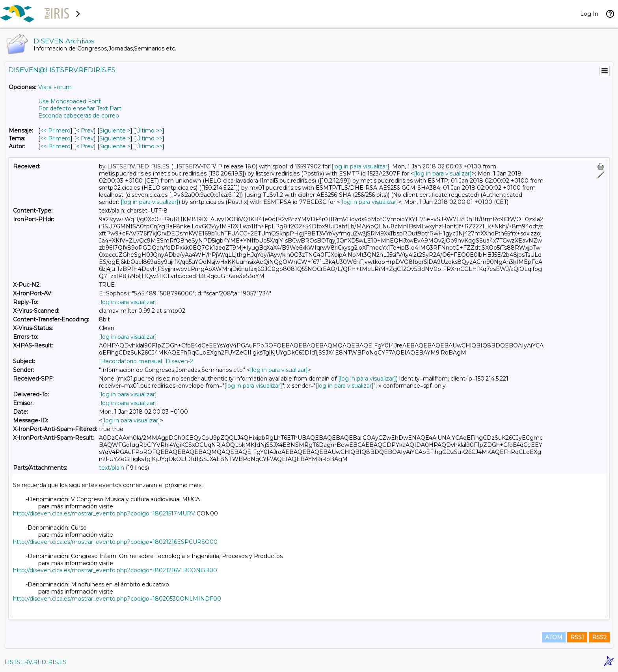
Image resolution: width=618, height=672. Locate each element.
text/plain (112, 468)
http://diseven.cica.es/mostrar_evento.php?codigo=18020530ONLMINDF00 (117, 599)
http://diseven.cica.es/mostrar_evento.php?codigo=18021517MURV (104, 513)
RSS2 (599, 637)
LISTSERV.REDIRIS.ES (35, 662)
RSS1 (577, 637)
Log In (589, 14)
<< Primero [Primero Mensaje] (55, 131)
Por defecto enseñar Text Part (80, 108)
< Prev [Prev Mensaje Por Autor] (85, 146)
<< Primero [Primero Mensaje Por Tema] (55, 138)
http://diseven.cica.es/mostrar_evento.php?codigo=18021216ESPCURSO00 (115, 542)
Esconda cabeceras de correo (79, 116)
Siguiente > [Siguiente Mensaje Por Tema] (115, 138)
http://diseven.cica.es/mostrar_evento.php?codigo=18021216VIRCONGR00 (115, 570)
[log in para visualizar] (360, 166)
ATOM (554, 637)
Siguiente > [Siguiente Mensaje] (115, 131)
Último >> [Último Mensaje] (149, 131)
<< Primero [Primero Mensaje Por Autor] (55, 146)
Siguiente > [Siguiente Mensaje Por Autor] (115, 146)
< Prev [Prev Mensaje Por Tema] (85, 138)
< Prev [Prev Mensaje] (85, 131)
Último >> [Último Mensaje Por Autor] (149, 146)
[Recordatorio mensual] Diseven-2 (146, 361)
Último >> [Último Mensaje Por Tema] (149, 138)
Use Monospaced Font (70, 101)
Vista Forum (55, 87)
